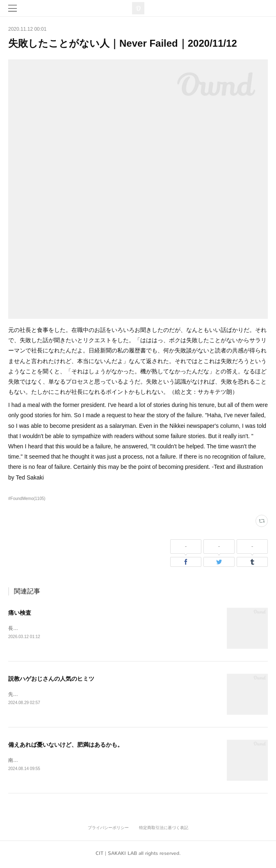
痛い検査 (20, 613)
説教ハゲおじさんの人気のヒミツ (51, 679)
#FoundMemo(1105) (27, 499)
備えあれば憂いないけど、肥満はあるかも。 (66, 746)
